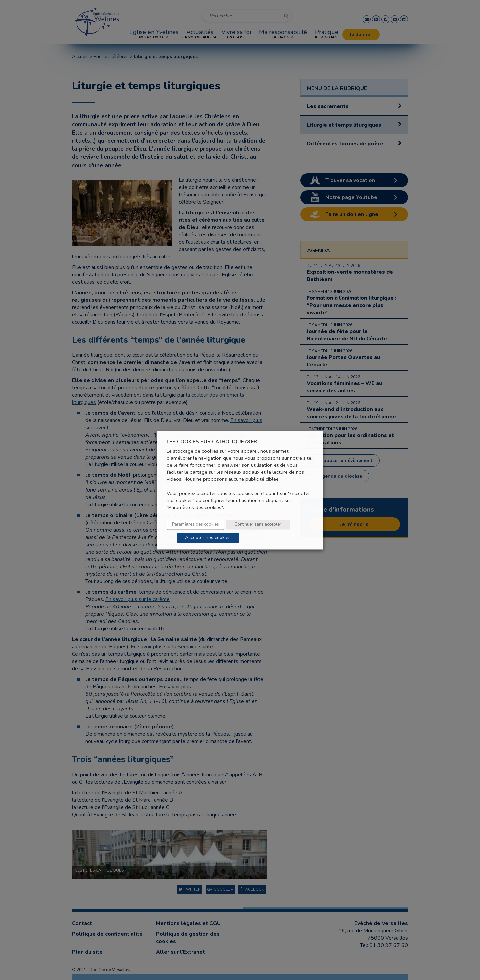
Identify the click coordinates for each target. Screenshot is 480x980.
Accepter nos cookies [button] (208, 537)
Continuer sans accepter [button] (258, 524)
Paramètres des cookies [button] (195, 524)
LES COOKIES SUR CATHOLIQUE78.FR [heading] (212, 442)
